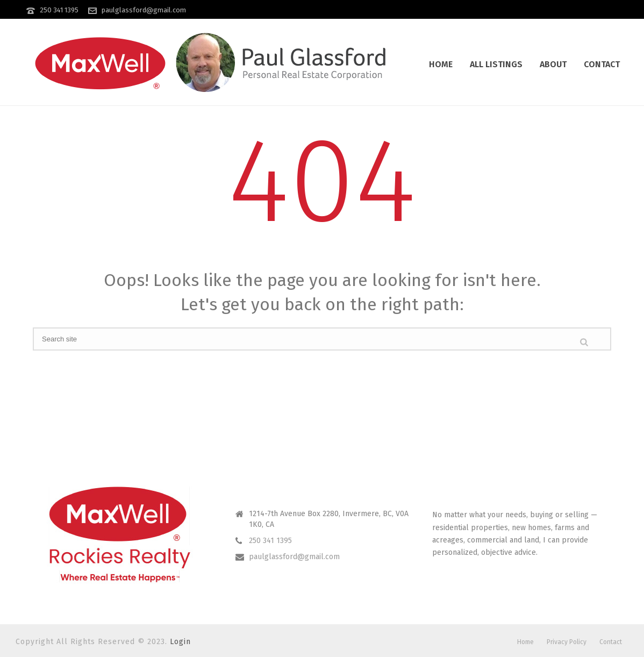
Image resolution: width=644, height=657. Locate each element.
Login (180, 642)
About (553, 64)
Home (441, 64)
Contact (602, 64)
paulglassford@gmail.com (144, 10)
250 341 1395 (59, 10)
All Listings (496, 64)
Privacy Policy (567, 642)
